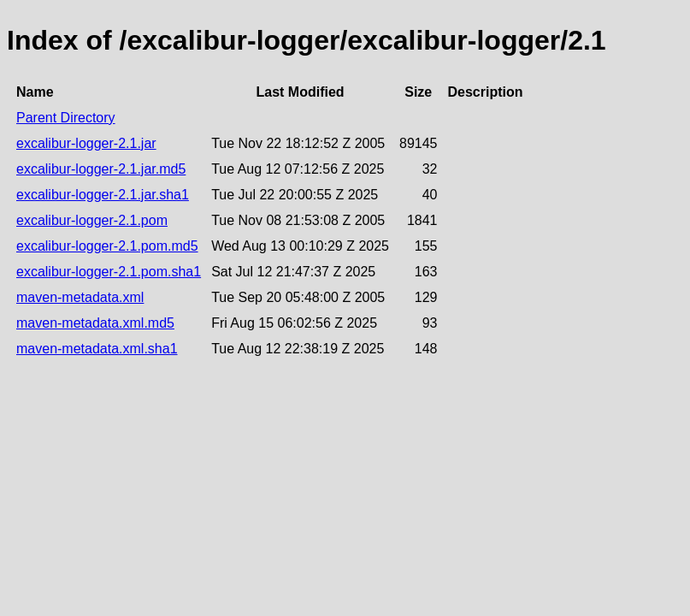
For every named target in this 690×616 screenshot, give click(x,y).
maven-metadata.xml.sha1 (97, 349)
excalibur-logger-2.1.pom (92, 220)
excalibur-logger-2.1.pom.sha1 (109, 272)
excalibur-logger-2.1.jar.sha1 (103, 195)
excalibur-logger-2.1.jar (86, 143)
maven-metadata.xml (80, 297)
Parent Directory (66, 118)
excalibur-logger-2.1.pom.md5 (107, 246)
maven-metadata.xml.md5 (95, 323)
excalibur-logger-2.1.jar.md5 (101, 169)
